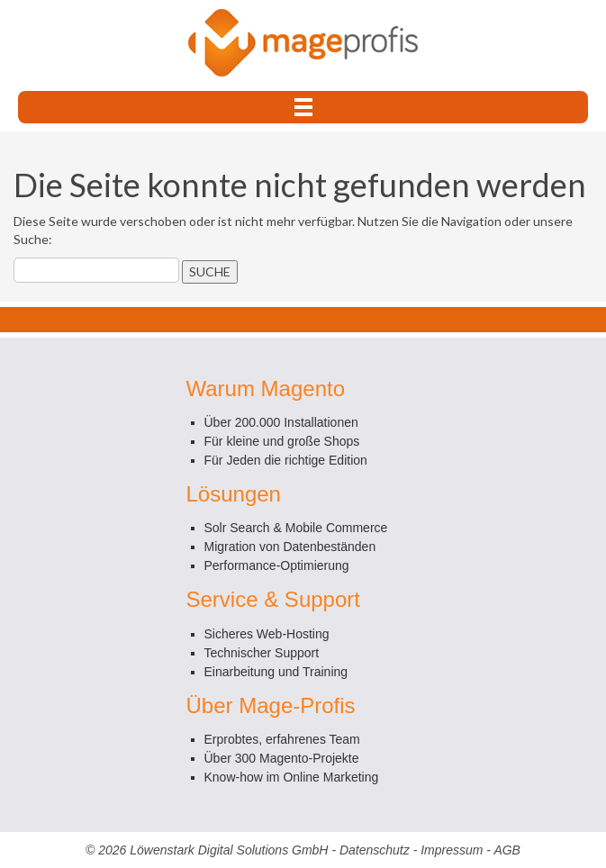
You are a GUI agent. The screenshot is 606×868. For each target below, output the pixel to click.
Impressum (452, 850)
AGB (507, 850)
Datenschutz (375, 850)
